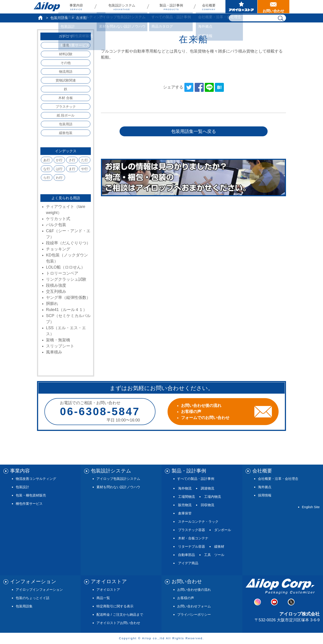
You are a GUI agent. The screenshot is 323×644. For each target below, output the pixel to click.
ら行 (47, 178)
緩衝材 (219, 546)
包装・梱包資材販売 (31, 495)
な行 (47, 169)
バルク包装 (56, 225)
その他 (66, 63)
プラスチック (66, 107)
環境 (66, 45)
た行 (85, 160)
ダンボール (223, 530)
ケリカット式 (58, 219)
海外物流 (185, 488)
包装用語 (66, 124)
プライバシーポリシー (194, 614)
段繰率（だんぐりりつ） (68, 243)
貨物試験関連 (66, 80)
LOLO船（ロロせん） (65, 267)
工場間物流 (187, 497)
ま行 (72, 169)
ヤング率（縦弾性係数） (68, 298)
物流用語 (66, 72)
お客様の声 (186, 598)
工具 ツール (214, 555)
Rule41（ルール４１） (67, 310)
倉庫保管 (185, 513)
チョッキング (58, 249)
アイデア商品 (188, 563)
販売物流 (185, 505)
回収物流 (207, 505)
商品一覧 (103, 598)
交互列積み (56, 291)
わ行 (59, 178)
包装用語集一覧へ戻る (194, 131)
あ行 (47, 160)
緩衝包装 (66, 133)
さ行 (72, 160)
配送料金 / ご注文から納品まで (120, 614)
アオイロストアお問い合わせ (118, 623)
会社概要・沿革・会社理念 (278, 479)
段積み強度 (56, 285)
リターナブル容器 (192, 546)
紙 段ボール (66, 115)
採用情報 (265, 495)
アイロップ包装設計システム (118, 479)
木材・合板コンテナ (193, 538)
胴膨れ (52, 304)
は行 (59, 169)
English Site (311, 507)
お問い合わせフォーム (194, 606)
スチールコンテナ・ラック (198, 522)
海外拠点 (265, 487)
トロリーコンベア (62, 273)
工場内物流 (213, 497)
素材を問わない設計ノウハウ (118, 487)
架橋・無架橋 (58, 340)
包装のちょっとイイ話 (33, 598)
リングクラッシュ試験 (66, 279)
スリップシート (60, 346)
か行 (59, 160)
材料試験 (66, 54)
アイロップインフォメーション (39, 590)
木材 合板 (65, 98)
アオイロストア (108, 590)
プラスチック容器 (192, 530)
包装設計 (22, 487)
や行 (85, 169)
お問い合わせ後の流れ (194, 590)
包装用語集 (59, 18)
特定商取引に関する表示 (115, 606)
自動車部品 (187, 555)
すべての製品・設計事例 (196, 479)
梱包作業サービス (29, 504)
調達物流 (207, 488)
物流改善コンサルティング (36, 479)
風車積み (54, 352)
